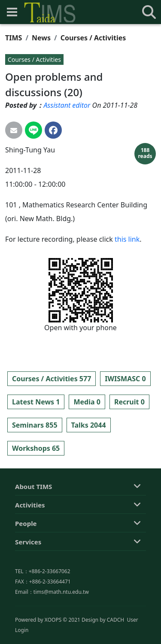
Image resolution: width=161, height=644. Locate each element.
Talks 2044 (89, 425)
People (26, 555)
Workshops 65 (36, 448)
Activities (30, 537)
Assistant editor (67, 105)
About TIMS (33, 518)
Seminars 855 (35, 425)
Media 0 (87, 402)
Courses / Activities (93, 38)
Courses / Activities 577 (52, 379)
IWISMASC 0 (125, 379)
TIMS (14, 38)
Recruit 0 (129, 402)
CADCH (116, 635)
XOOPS (53, 635)
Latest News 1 (36, 402)
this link (127, 239)
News (41, 38)
